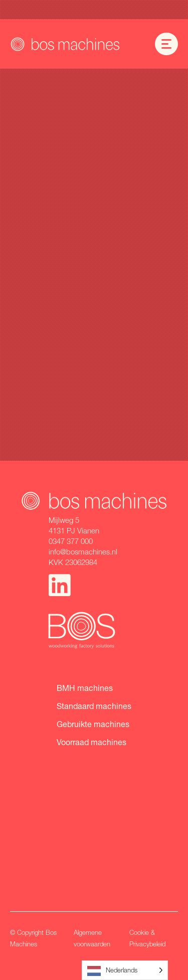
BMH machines (85, 688)
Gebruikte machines (93, 724)
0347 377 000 (71, 541)
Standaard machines (94, 706)
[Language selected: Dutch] (125, 970)
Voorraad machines (91, 742)
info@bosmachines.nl (83, 551)
